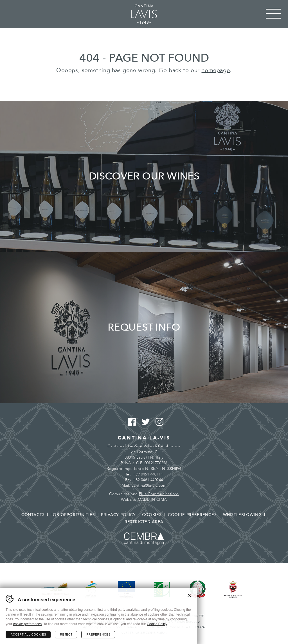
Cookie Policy (157, 624)
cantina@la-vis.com (149, 485)
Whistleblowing (242, 515)
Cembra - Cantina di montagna (144, 539)
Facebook (130, 422)
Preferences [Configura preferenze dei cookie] (98, 635)
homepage (216, 70)
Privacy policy (118, 515)
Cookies (152, 515)
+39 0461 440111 (148, 474)
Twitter (144, 422)
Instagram (158, 422)
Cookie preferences (192, 515)
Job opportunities (73, 515)
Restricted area (144, 522)
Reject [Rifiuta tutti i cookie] (66, 635)
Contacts (33, 515)
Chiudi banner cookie (189, 595)
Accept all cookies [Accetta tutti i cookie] (28, 635)
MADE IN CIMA (152, 500)
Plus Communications (159, 494)
